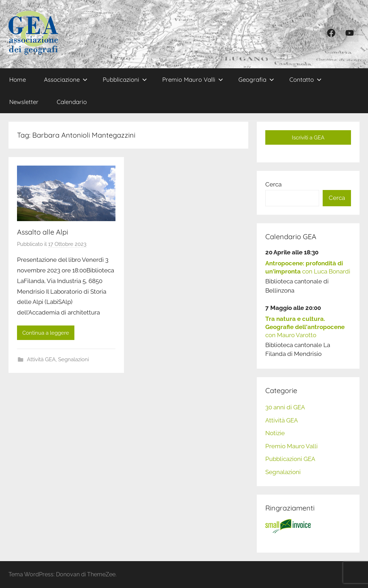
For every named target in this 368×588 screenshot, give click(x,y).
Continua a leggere (46, 333)
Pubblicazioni (125, 79)
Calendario (72, 102)
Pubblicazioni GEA (290, 459)
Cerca (273, 184)
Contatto (305, 79)
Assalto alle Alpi (43, 232)
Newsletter (24, 102)
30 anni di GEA (285, 407)
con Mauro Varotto (305, 327)
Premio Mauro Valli (193, 79)
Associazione (66, 79)
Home (18, 79)
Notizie (275, 433)
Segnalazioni (73, 359)
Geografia (256, 79)
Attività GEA (41, 359)
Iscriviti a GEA (308, 138)
